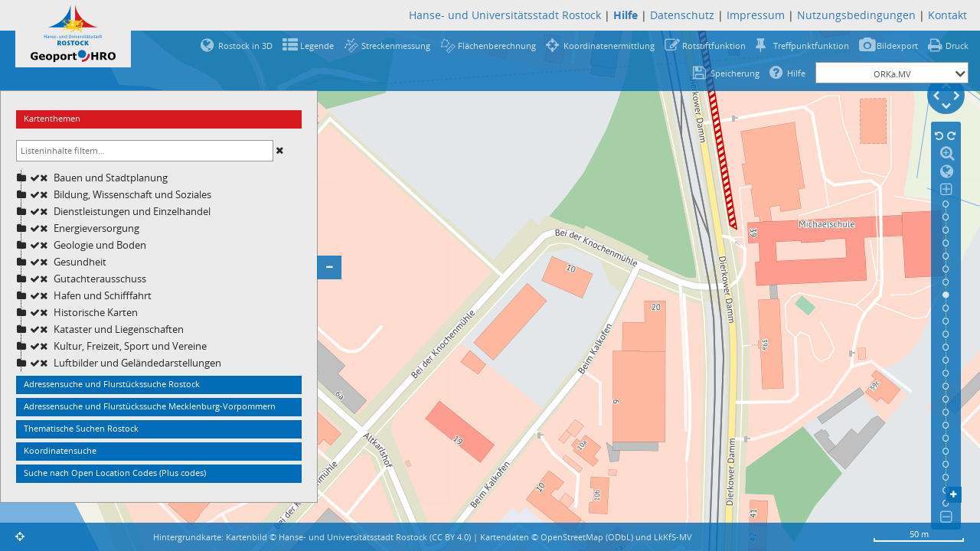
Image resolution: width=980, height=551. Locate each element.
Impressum (756, 15)
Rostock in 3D (245, 46)
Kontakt (947, 15)
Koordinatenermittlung (609, 46)
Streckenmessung (396, 46)
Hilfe (796, 73)
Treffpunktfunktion (811, 46)
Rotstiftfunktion (714, 46)
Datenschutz (682, 15)
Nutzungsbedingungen (856, 15)
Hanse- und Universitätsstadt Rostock (505, 15)
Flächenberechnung (497, 46)
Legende (317, 46)
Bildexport (897, 46)
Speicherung (735, 73)
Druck (957, 46)
